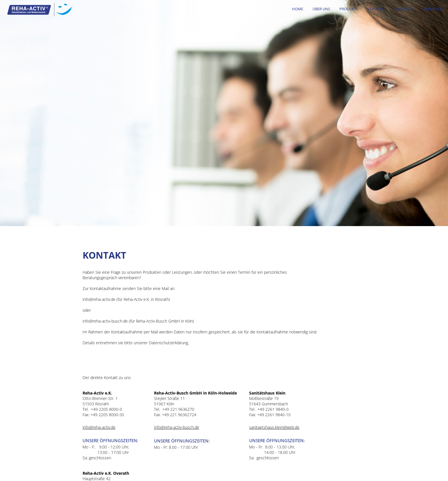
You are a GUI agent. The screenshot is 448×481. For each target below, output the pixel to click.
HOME (298, 9)
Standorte (404, 9)
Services (376, 9)
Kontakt (433, 9)
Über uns (321, 9)
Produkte (349, 9)
